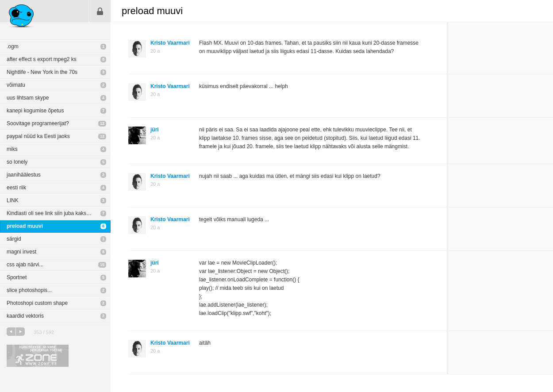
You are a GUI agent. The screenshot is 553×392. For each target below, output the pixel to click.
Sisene (100, 11)
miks (12, 149)
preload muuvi (25, 226)
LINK (13, 200)
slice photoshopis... (29, 290)
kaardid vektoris (25, 316)
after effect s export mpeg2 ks (42, 59)
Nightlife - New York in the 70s (42, 72)
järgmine (20, 332)
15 (102, 265)
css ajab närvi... (25, 265)
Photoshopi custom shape (37, 303)
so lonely (17, 162)
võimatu (16, 85)
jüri (155, 130)
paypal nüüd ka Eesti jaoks (38, 136)
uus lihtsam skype (28, 98)
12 (102, 123)
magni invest (21, 252)
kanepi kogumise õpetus (35, 111)
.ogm (13, 46)
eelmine (11, 332)
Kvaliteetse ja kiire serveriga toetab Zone (38, 356)
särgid (14, 239)
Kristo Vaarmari (170, 43)
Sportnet (17, 277)
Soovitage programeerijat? (38, 123)
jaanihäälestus (24, 175)
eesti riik (16, 188)
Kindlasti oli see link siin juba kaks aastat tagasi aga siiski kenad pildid (59, 213)
